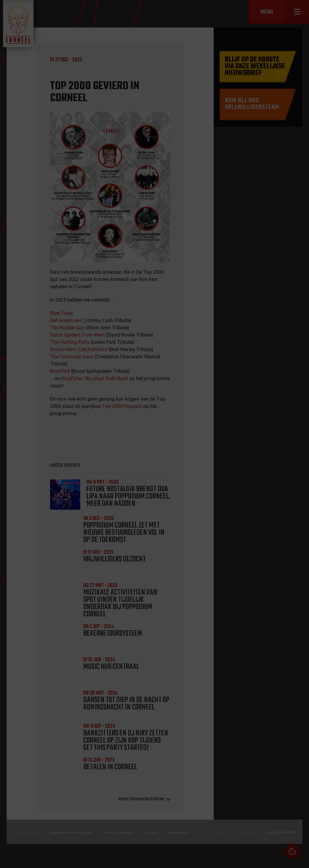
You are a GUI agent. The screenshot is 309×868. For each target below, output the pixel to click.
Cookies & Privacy (236, 786)
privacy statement (279, 803)
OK (300, 859)
